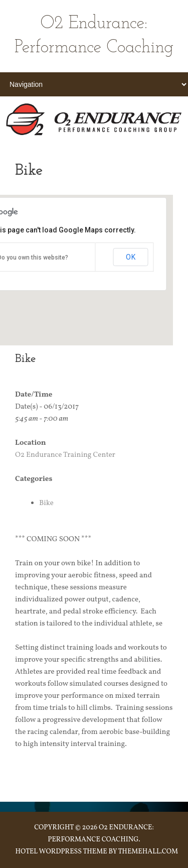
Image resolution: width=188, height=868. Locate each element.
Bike (46, 503)
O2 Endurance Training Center (65, 455)
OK (131, 257)
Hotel (26, 852)
